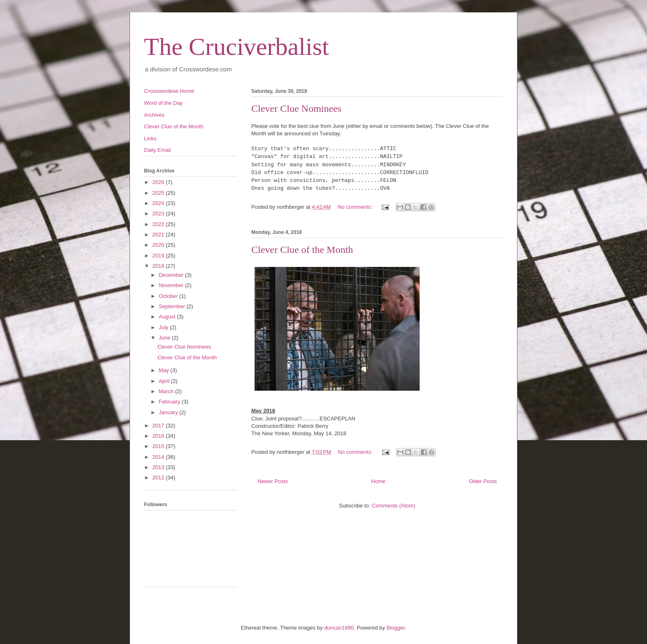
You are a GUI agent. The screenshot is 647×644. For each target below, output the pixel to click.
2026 (159, 182)
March (167, 391)
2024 (159, 203)
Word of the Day (163, 103)
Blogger (396, 628)
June (165, 338)
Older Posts (483, 481)
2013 (159, 467)
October (169, 296)
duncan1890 (339, 628)
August (168, 317)
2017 (159, 426)
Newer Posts (273, 481)
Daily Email (157, 150)
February (170, 402)
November (172, 285)
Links (150, 138)
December (172, 275)
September (173, 306)
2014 (159, 457)
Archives (154, 115)
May (165, 370)
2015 (159, 446)
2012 (159, 478)
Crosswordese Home (169, 91)
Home (379, 481)
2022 (159, 224)
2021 (159, 235)
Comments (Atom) (393, 506)
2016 (159, 436)
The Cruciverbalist (236, 47)
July (164, 327)
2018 (159, 266)
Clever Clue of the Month (302, 250)
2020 (159, 245)
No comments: (355, 207)
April (165, 381)
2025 (159, 193)
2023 (159, 213)
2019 (159, 256)
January (169, 412)
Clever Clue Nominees (296, 109)
